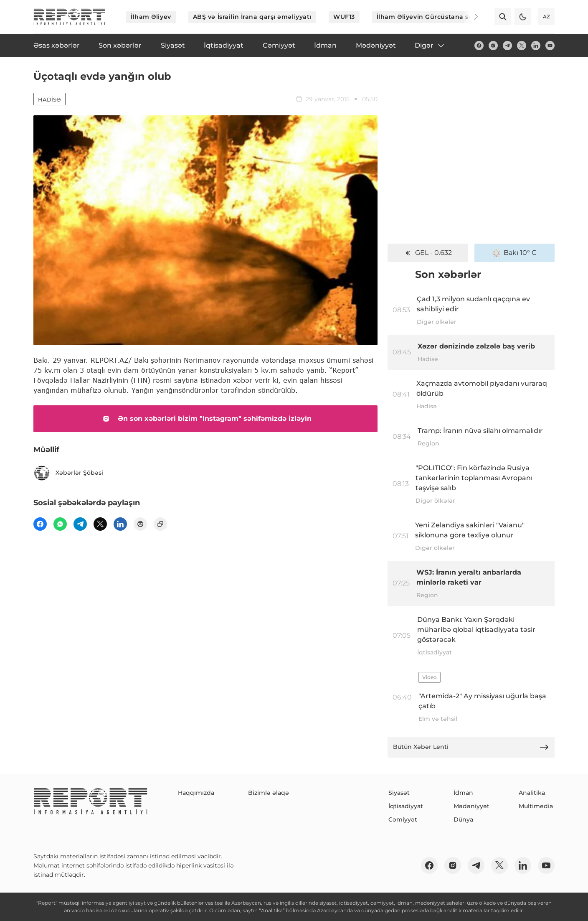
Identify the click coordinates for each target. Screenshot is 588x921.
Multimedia (536, 806)
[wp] (60, 524)
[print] (140, 524)
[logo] (69, 17)
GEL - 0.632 (428, 253)
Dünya (463, 819)
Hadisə (49, 99)
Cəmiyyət (403, 819)
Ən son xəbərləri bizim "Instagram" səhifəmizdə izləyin (205, 419)
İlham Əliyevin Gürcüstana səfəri (430, 17)
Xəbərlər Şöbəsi (68, 473)
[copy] (160, 524)
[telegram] (507, 46)
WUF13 (344, 17)
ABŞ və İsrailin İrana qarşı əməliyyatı (252, 17)
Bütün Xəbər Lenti (471, 747)
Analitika (532, 793)
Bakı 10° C (514, 253)
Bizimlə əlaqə (269, 793)
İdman (463, 793)
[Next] (470, 17)
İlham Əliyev (151, 17)
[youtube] (550, 46)
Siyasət (399, 793)
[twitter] (522, 46)
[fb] (479, 46)
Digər (430, 46)
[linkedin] (536, 46)
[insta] (493, 46)
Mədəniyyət (471, 806)
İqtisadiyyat (406, 806)
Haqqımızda (196, 793)
